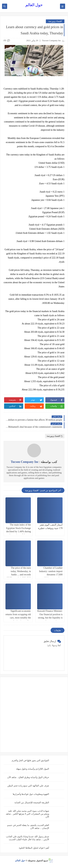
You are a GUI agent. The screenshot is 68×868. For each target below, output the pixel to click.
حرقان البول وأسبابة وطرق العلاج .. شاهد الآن (28, 777)
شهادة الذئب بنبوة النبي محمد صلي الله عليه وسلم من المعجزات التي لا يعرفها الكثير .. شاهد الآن (28, 814)
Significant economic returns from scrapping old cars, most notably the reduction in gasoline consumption (18, 618)
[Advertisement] (34, 715)
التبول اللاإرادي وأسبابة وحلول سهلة (33, 769)
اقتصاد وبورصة (55, 21)
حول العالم (34, 5)
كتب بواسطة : (34, 462)
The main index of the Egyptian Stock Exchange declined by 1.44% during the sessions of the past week (18, 531)
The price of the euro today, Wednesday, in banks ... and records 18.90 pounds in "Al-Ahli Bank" (19, 574)
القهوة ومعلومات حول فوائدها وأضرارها (31, 794)
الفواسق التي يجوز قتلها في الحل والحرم (31, 760)
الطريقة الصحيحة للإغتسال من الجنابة (32, 802)
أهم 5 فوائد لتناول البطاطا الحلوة (34, 848)
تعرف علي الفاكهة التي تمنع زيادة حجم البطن (28, 786)
